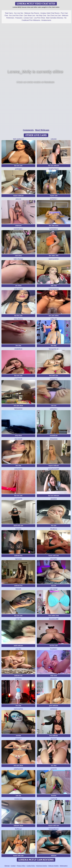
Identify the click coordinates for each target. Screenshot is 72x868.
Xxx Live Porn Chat (16, 15)
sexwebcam (54, 436)
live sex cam (18, 166)
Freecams (19, 18)
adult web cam (18, 526)
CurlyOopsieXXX (54, 289)
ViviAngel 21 (54, 379)
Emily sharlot (18, 289)
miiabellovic (18, 349)
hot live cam (18, 316)
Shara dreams (18, 319)
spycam (54, 586)
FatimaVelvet (18, 409)
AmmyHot (54, 499)
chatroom (18, 226)
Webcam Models (53, 866)
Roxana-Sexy (18, 799)
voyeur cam (54, 196)
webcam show (18, 826)
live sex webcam (54, 166)
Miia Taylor (54, 559)
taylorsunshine (54, 259)
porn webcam (54, 706)
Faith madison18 (18, 139)
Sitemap (7, 866)
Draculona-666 (54, 619)
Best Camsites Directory (55, 18)
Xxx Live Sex (19, 13)
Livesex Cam (28, 18)
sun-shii (18, 619)
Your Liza (18, 649)
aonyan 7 (18, 739)
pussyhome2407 (54, 469)
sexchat (18, 736)
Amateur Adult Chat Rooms (50, 13)
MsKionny (18, 679)
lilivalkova (54, 529)
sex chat (54, 766)
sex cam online (54, 316)
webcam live (18, 556)
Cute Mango (54, 589)
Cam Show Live (29, 15)
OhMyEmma (54, 439)
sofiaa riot (54, 319)
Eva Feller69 (18, 379)
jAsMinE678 (18, 499)
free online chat (54, 616)
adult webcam (18, 646)
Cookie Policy (31, 866)
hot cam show (18, 406)
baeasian (18, 529)
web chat (54, 286)
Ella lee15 (54, 739)
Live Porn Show (40, 18)
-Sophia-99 (54, 799)
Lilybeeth (18, 589)
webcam (54, 856)
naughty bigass (54, 169)
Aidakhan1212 (18, 769)
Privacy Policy (21, 866)
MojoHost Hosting (42, 866)
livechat (54, 796)
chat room (54, 676)
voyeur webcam (18, 196)
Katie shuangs (18, 259)
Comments (28, 130)
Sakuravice (54, 679)
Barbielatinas (54, 229)
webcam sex (18, 676)
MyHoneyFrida (18, 709)
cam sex (54, 406)
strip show (18, 436)
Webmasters (64, 866)
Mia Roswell (18, 439)
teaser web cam (54, 556)
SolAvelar (54, 139)
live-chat (54, 346)
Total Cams (9, 13)
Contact (13, 866)
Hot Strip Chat (41, 15)
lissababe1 (54, 649)
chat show (18, 256)
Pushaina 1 (54, 199)
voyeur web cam (54, 826)
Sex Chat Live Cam (54, 15)
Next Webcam (42, 130)
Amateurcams (46, 20)
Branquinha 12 (54, 349)
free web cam (54, 376)
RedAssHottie (18, 469)
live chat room (54, 226)
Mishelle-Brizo (18, 229)
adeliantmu (54, 409)
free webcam (54, 736)
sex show (18, 286)
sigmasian (18, 559)
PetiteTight (18, 169)
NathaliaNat (54, 709)
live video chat (54, 256)
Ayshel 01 (54, 769)
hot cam (54, 526)
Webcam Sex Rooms (32, 13)
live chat (18, 346)
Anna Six (18, 199)
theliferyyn (18, 829)
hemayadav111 (54, 829)
